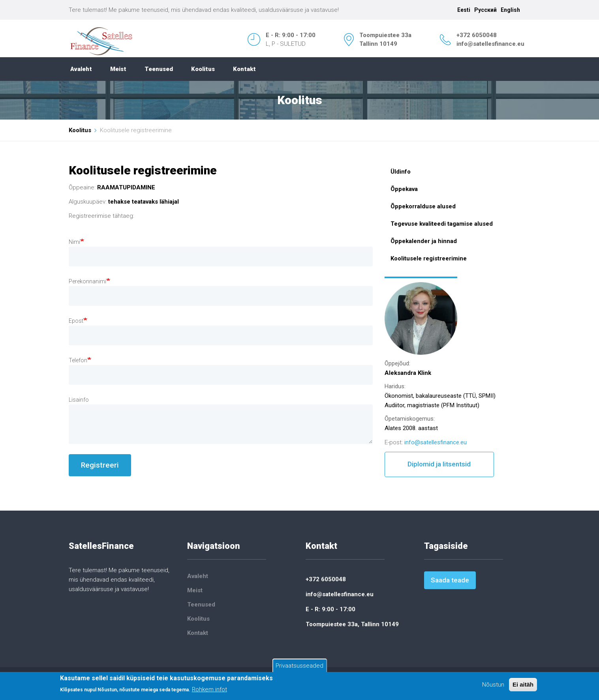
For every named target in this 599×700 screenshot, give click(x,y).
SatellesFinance (101, 546)
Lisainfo (79, 400)
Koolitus (203, 69)
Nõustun (493, 685)
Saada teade (450, 580)
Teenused (159, 69)
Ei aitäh (523, 685)
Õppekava (404, 189)
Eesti (464, 10)
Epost (76, 321)
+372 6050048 (477, 35)
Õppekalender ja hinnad (424, 241)
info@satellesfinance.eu (490, 44)
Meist (118, 69)
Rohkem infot (209, 690)
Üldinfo (401, 172)
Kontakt (244, 69)
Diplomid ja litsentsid (439, 464)
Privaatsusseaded (299, 666)
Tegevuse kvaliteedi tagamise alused (442, 224)
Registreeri (100, 465)
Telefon (78, 360)
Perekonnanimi (87, 281)
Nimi (74, 242)
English (510, 10)
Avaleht (81, 69)
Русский (485, 10)
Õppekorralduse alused (423, 206)
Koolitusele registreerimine (429, 258)
